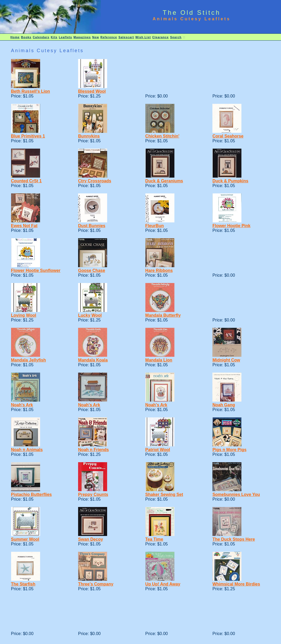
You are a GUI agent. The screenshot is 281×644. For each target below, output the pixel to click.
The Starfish (23, 584)
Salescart (126, 37)
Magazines (82, 37)
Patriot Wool (158, 450)
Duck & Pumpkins (230, 181)
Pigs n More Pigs (229, 450)
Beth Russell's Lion (31, 91)
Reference (109, 37)
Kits (54, 37)
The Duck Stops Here (234, 539)
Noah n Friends (93, 450)
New (96, 37)
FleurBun (155, 226)
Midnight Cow (226, 360)
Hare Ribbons (159, 270)
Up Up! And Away (163, 584)
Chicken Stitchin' (162, 136)
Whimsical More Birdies (236, 584)
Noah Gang (224, 405)
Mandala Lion (159, 360)
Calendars (41, 37)
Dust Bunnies (92, 226)
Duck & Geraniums (164, 181)
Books (26, 37)
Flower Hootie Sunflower (36, 270)
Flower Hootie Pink (231, 226)
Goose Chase (92, 270)
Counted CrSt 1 (26, 181)
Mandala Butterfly (163, 315)
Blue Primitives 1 (28, 136)
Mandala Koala (93, 360)
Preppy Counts (93, 494)
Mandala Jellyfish (29, 360)
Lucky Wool (90, 315)
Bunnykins (89, 136)
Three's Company (96, 584)
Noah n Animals (27, 450)
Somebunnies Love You (236, 494)
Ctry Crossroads (95, 181)
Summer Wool (25, 539)
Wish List (143, 37)
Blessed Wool (92, 91)
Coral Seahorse (228, 136)
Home (15, 37)
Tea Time (154, 539)
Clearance (161, 37)
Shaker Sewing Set (164, 494)
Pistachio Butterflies (32, 494)
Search (176, 37)
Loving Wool (24, 315)
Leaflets (65, 37)
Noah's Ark (22, 405)
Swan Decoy (91, 539)
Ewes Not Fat (24, 226)
